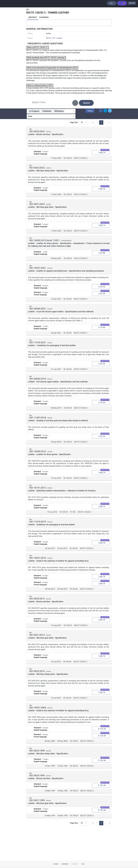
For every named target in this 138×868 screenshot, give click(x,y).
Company (65, 864)
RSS (83, 864)
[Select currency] (111, 3)
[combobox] (69, 112)
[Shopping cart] (121, 3)
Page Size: (74, 123)
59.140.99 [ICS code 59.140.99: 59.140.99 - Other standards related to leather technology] (64, 517)
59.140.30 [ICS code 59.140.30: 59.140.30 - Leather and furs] (68, 159)
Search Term (39, 103)
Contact (75, 864)
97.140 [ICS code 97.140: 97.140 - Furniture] (73, 517)
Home (56, 864)
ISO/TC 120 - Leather (54, 39)
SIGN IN (132, 3)
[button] (90, 112)
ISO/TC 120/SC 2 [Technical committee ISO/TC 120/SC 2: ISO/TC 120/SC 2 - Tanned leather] (81, 159)
